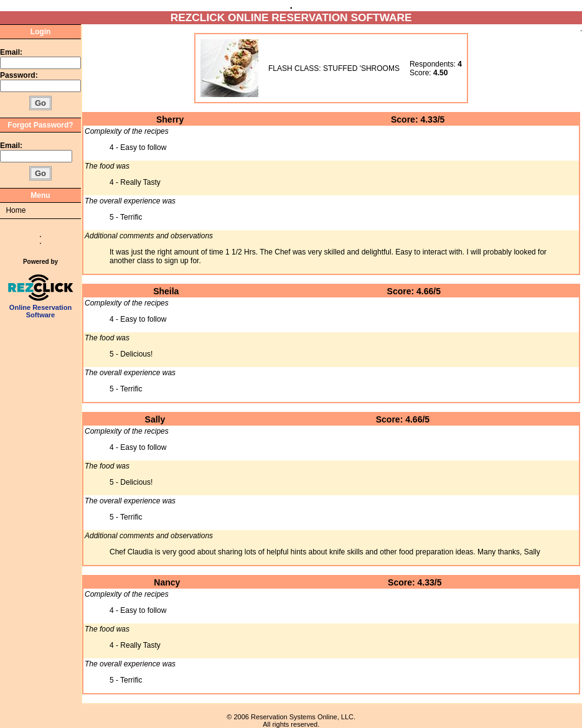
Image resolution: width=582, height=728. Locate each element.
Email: (11, 52)
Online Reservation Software (41, 308)
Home (16, 210)
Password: (20, 75)
